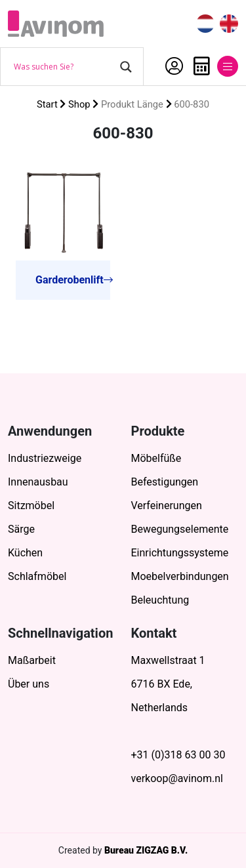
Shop (79, 104)
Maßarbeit (32, 660)
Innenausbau (38, 482)
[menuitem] (205, 24)
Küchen (25, 553)
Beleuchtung (160, 600)
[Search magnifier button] (126, 67)
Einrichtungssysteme (180, 553)
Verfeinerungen (167, 506)
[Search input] (64, 67)
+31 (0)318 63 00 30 (178, 755)
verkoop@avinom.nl (177, 778)
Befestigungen (165, 482)
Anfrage (202, 66)
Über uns (29, 684)
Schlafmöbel (37, 576)
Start (47, 104)
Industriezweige (45, 458)
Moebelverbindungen (180, 576)
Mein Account (174, 66)
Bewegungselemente (180, 529)
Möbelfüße (156, 458)
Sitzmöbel (31, 506)
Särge (21, 529)
